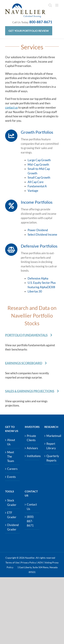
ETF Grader (12, 515)
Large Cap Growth (39, 160)
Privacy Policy (28, 562)
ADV (40, 562)
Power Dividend (38, 230)
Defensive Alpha (38, 278)
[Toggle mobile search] (50, 5)
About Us (11, 442)
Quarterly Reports (52, 458)
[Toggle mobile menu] (57, 5)
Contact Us (32, 507)
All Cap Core (36, 182)
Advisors (32, 448)
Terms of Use (12, 562)
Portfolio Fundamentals (26, 335)
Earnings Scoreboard (24, 363)
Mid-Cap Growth (38, 164)
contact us (11, 107)
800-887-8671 (41, 22)
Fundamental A (37, 186)
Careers (12, 469)
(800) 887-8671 (30, 521)
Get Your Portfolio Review (29, 31)
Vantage (33, 191)
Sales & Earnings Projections (30, 391)
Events (11, 477)
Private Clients (31, 438)
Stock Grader (12, 503)
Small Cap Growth (39, 177)
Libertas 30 (35, 291)
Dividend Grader (13, 527)
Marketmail (52, 436)
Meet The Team (11, 457)
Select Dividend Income (42, 235)
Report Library (51, 446)
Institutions (32, 456)
